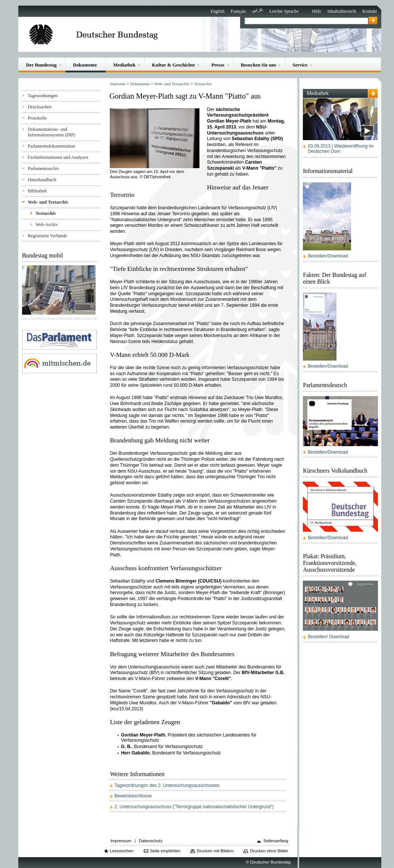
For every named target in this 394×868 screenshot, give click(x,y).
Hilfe (317, 11)
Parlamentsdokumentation (52, 146)
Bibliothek (38, 191)
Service (300, 65)
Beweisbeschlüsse (133, 796)
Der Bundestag (41, 65)
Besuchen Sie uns (259, 65)
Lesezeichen (122, 851)
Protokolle (37, 118)
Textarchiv (46, 213)
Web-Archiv (47, 225)
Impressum (121, 841)
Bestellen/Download (328, 256)
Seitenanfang (276, 841)
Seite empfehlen (165, 851)
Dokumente (85, 65)
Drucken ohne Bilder (269, 851)
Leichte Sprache (284, 11)
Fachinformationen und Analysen (58, 157)
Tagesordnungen (43, 96)
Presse (218, 65)
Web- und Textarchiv (48, 202)
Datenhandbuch (42, 180)
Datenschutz (151, 841)
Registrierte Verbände (48, 236)
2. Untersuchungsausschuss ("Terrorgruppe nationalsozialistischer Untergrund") (194, 807)
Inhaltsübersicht (342, 11)
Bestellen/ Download (328, 637)
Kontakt (370, 11)
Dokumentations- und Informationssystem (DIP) (52, 132)
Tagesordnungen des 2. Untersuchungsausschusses (167, 785)
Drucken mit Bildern (215, 851)
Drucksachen (40, 107)
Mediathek (124, 65)
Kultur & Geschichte (173, 65)
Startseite (118, 84)
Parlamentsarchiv (44, 169)
